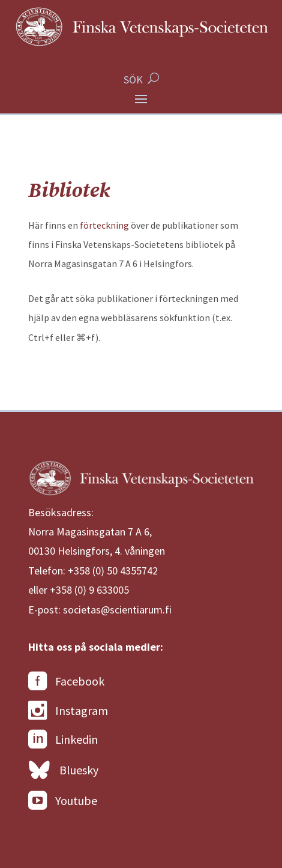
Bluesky (63, 770)
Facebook (66, 681)
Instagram (68, 711)
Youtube (63, 801)
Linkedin (63, 740)
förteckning (104, 225)
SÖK (133, 80)
